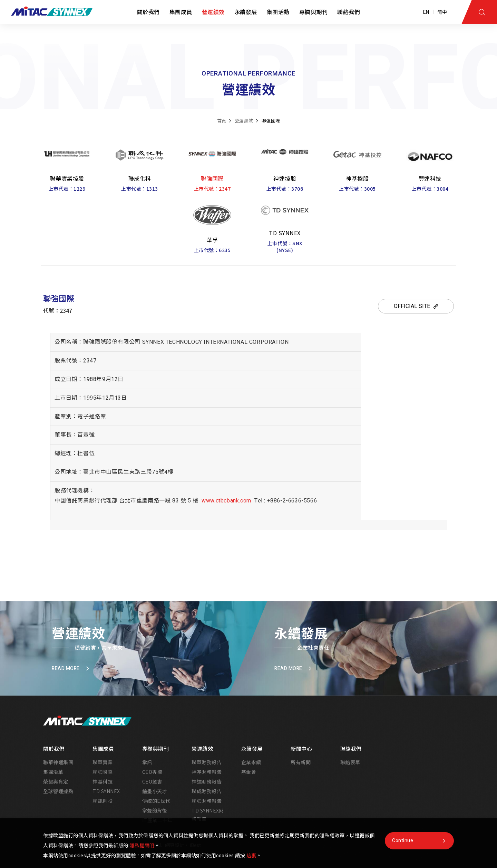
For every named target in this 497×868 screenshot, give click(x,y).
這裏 (251, 856)
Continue (403, 841)
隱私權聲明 (142, 846)
